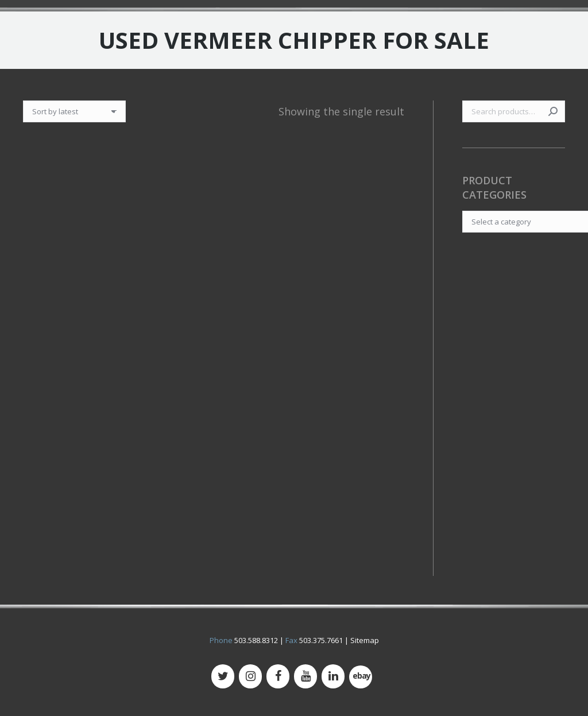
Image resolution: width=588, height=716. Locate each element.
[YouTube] (305, 676)
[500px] (361, 677)
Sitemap (365, 640)
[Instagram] (250, 676)
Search (553, 111)
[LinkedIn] (333, 676)
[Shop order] (74, 111)
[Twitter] (223, 676)
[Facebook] (278, 676)
